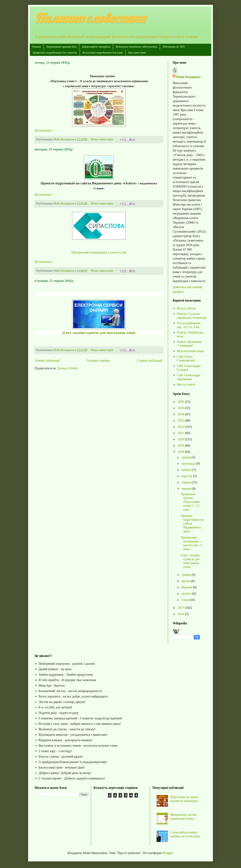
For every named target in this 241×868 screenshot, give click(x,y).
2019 (181, 445)
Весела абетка (186, 308)
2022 (181, 427)
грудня (187, 457)
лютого (187, 594)
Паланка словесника (90, 18)
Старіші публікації (150, 360)
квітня (186, 581)
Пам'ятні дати (137, 53)
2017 (181, 608)
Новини (37, 47)
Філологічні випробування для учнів (103, 53)
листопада (189, 463)
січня (185, 600)
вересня (187, 476)
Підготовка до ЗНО (174, 47)
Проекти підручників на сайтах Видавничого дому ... (192, 523)
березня (187, 587)
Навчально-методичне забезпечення (136, 47)
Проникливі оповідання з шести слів (99, 252)
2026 (181, 402)
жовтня (187, 470)
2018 (181, 452)
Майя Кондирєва (188, 77)
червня (187, 489)
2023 (181, 420)
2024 (181, 414)
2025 (181, 408)
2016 (181, 614)
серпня (187, 482)
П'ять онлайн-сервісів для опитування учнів (99, 333)
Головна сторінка (98, 360)
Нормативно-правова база (61, 47)
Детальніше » (44, 130)
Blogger (167, 853)
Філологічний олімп (190, 351)
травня (187, 575)
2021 (181, 433)
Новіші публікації (47, 360)
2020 (181, 439)
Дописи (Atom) (68, 368)
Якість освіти (186, 384)
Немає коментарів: (103, 139)
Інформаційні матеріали (96, 47)
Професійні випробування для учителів (55, 53)
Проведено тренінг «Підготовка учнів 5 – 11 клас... (190, 502)
